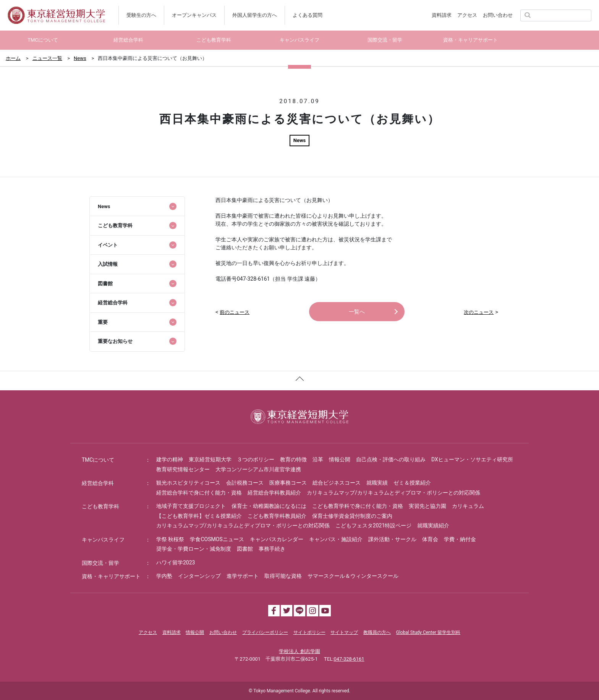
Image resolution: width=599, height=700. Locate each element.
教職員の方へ (377, 632)
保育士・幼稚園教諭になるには (269, 506)
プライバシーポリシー (265, 632)
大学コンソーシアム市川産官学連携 (258, 469)
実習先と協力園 (427, 506)
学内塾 (164, 576)
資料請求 (442, 15)
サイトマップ (344, 632)
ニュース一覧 (47, 58)
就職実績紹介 (433, 525)
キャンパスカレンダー (277, 539)
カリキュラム (468, 506)
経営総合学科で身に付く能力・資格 (199, 493)
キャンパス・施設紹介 (336, 539)
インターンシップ (199, 576)
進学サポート (243, 576)
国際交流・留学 (100, 563)
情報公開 (340, 459)
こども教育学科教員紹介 (277, 516)
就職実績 (377, 483)
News (80, 58)
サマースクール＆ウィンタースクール (353, 576)
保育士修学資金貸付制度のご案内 (352, 516)
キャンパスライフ (103, 540)
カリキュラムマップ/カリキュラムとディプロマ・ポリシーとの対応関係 (393, 493)
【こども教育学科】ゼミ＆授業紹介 (199, 516)
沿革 (318, 459)
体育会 (430, 539)
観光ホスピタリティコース (188, 483)
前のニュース (235, 312)
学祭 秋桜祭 (170, 539)
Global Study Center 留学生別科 (428, 632)
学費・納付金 (460, 539)
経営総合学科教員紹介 (274, 493)
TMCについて (98, 460)
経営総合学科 (98, 483)
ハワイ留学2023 (176, 563)
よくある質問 (308, 15)
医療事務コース (288, 483)
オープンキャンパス (194, 15)
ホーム (13, 58)
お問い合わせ (498, 15)
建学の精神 (170, 459)
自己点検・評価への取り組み (391, 459)
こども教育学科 (100, 506)
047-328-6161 (349, 659)
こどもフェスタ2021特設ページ (373, 525)
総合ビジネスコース (337, 483)
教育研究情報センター (183, 469)
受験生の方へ (141, 15)
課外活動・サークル (392, 539)
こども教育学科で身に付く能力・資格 (358, 506)
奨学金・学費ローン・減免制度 (194, 549)
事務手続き (272, 549)
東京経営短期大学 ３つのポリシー (232, 459)
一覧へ (357, 312)
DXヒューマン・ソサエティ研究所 (472, 459)
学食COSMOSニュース (217, 539)
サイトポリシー (309, 632)
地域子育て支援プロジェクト (191, 506)
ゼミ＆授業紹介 (412, 483)
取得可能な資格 (283, 576)
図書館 (245, 549)
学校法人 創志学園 (299, 651)
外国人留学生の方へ (255, 15)
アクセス (467, 15)
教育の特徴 (293, 459)
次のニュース (479, 312)
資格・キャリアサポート (111, 576)
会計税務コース (245, 483)
